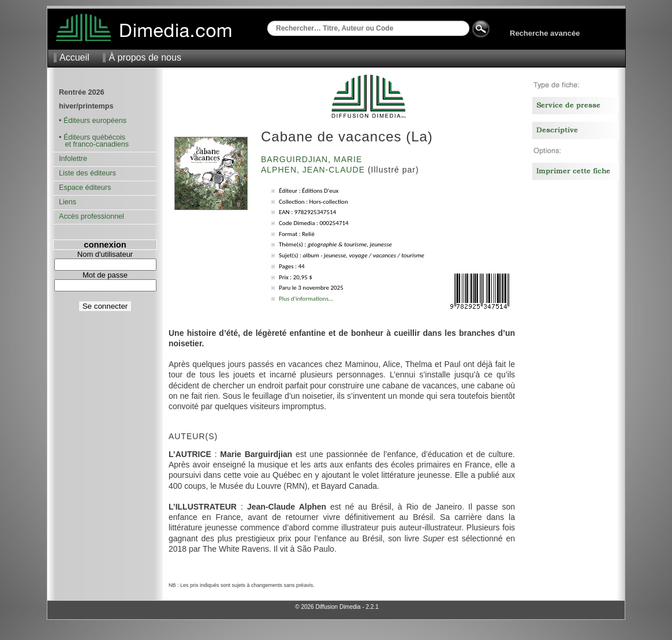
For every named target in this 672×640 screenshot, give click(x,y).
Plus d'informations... (306, 299)
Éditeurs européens (95, 121)
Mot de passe (105, 275)
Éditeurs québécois (94, 137)
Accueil (74, 57)
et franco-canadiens (94, 144)
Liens (68, 202)
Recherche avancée (545, 33)
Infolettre (73, 159)
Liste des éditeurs (87, 173)
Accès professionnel (92, 216)
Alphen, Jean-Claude (314, 170)
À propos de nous (145, 57)
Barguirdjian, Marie (313, 159)
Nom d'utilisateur (105, 254)
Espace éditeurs (85, 188)
